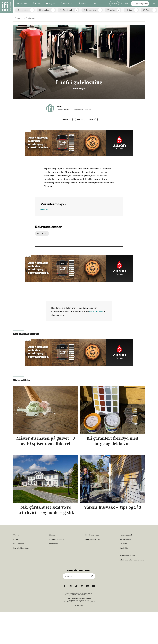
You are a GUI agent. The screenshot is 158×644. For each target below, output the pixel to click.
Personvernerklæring (57, 539)
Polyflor (44, 210)
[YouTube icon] (93, 586)
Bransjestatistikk (126, 539)
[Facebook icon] (65, 586)
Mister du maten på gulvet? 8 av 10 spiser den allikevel (46, 441)
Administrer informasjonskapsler (132, 560)
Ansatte (16, 539)
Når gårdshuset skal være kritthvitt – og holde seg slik (46, 510)
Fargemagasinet (126, 535)
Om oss (16, 535)
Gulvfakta (123, 544)
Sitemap (52, 535)
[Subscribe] (92, 576)
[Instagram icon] (70, 586)
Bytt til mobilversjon (127, 555)
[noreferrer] (88, 586)
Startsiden (19, 18)
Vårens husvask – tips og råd (112, 507)
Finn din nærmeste (92, 535)
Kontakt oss (79, 605)
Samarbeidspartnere (21, 548)
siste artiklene (96, 311)
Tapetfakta (124, 548)
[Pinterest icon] (82, 586)
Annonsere (53, 544)
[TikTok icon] (76, 586)
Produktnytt (31, 18)
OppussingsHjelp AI (92, 539)
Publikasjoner (19, 544)
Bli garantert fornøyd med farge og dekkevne (112, 441)
